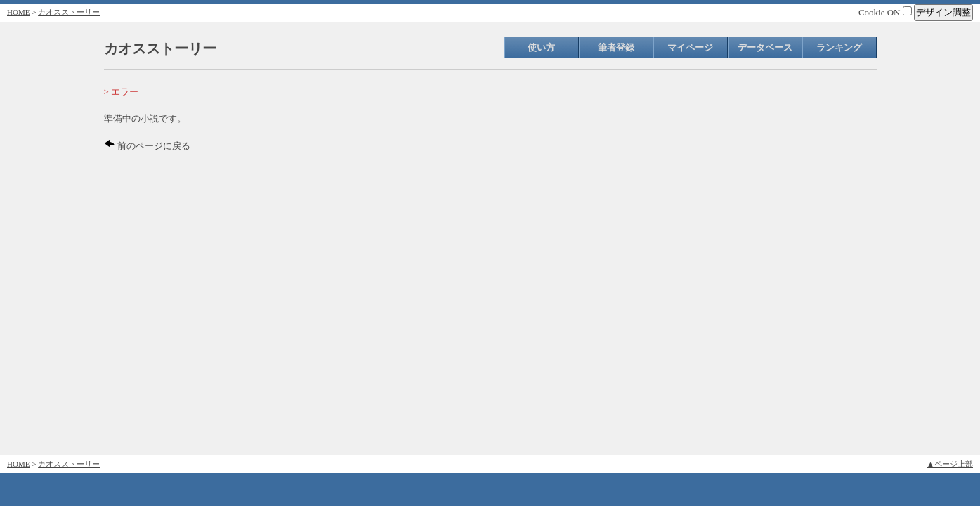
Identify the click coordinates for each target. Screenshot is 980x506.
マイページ (690, 47)
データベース (765, 47)
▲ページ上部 (950, 464)
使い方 (541, 47)
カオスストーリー (69, 12)
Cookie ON (885, 12)
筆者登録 (616, 47)
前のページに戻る (154, 146)
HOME (18, 12)
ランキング (839, 47)
